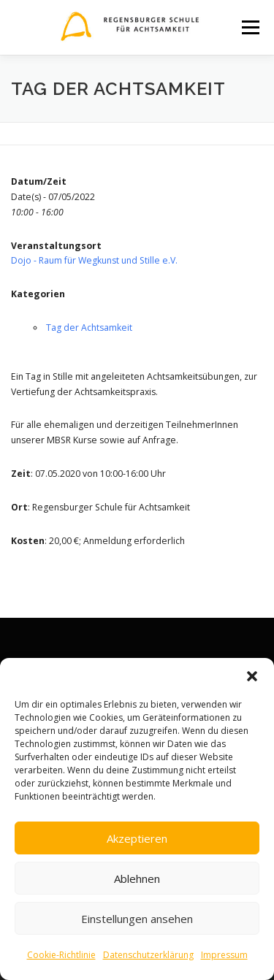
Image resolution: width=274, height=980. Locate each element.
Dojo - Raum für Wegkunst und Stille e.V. (94, 260)
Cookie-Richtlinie (61, 955)
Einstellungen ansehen (137, 919)
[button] (252, 676)
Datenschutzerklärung (148, 955)
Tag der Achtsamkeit (89, 328)
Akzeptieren (137, 838)
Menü (250, 27)
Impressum (224, 955)
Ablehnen (137, 878)
